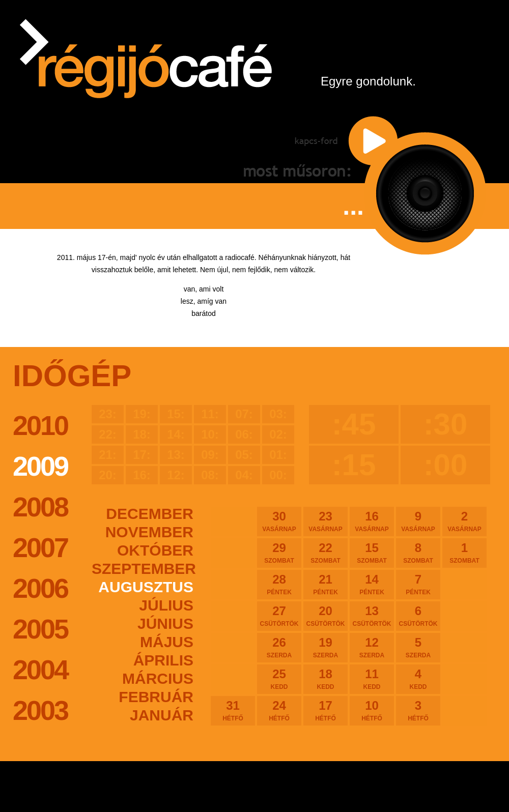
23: (108, 414)
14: (176, 434)
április (163, 660)
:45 (354, 424)
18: (142, 434)
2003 (40, 710)
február (156, 697)
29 (279, 553)
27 (279, 616)
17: (142, 455)
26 (279, 647)
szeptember (143, 569)
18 (326, 679)
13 (372, 616)
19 (326, 647)
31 (233, 710)
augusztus (146, 587)
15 (372, 553)
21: (108, 455)
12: (176, 475)
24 (279, 710)
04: (244, 475)
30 (279, 521)
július (166, 605)
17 (326, 710)
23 (326, 521)
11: (210, 414)
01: (278, 455)
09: (210, 455)
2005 (40, 629)
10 (372, 710)
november (149, 532)
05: (244, 455)
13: (176, 455)
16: (142, 475)
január (162, 715)
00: (278, 475)
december (150, 514)
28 (279, 584)
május (167, 642)
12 (372, 647)
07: (244, 414)
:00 (446, 465)
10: (210, 434)
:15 (354, 465)
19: (142, 414)
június (165, 623)
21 (326, 584)
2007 (40, 547)
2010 (40, 425)
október (155, 550)
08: (210, 475)
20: (108, 475)
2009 (40, 466)
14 (372, 584)
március (158, 678)
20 (326, 616)
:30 (446, 424)
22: (108, 434)
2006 (40, 588)
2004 (40, 670)
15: (176, 414)
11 (372, 679)
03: (278, 414)
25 (279, 679)
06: (244, 434)
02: (278, 434)
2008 (40, 507)
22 (326, 553)
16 (372, 521)
